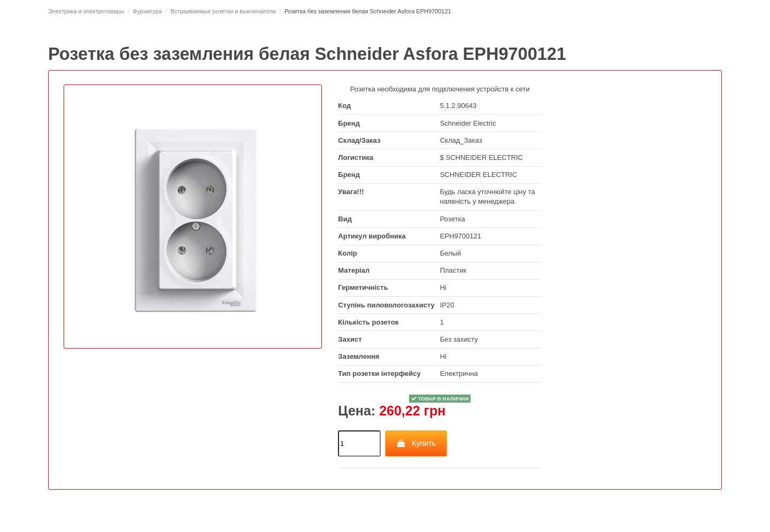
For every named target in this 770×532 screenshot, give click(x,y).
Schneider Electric (468, 123)
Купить (416, 443)
